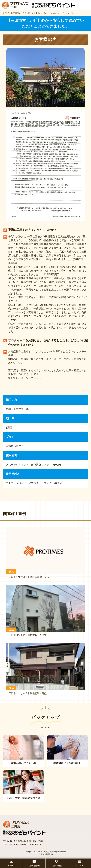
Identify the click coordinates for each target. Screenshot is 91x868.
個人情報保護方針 (47, 854)
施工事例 (15, 13)
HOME (6, 13)
